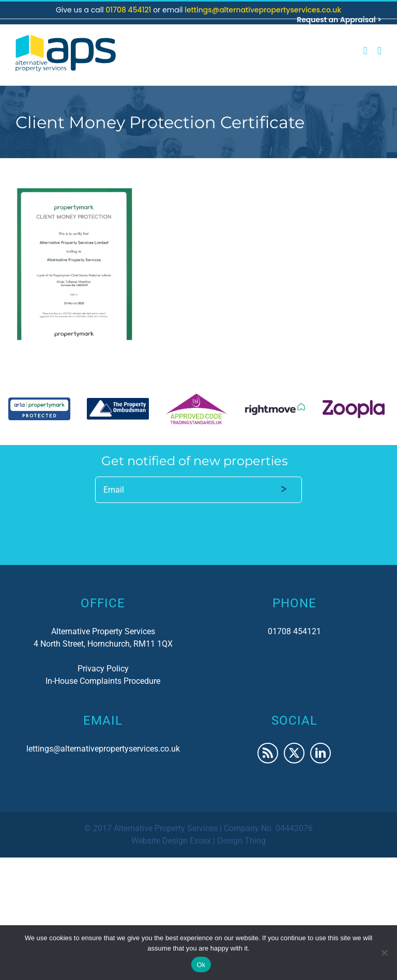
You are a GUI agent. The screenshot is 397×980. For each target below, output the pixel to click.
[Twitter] (294, 753)
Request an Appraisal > (339, 20)
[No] (384, 953)
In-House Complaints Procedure (103, 681)
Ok (201, 965)
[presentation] (174, 525)
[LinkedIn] (320, 753)
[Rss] (268, 753)
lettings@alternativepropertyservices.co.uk (263, 10)
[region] (198, 409)
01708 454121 (129, 10)
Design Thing (241, 841)
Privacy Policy (103, 669)
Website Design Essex (171, 841)
